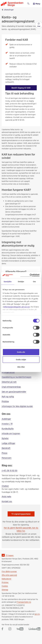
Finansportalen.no (24, 602)
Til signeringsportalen (21, 514)
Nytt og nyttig (8, 396)
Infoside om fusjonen (11, 433)
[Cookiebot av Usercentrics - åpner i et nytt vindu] (30, 275)
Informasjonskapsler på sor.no (17, 307)
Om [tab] (34, 282)
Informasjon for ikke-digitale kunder (17, 406)
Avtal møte (6, 496)
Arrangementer (8, 372)
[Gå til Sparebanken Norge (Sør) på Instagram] (10, 629)
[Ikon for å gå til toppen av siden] (3, 555)
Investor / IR (7, 424)
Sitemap (5, 590)
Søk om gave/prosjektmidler (14, 392)
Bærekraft (6, 448)
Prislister (5, 401)
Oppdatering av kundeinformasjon (17, 377)
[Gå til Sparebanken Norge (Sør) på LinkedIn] (35, 629)
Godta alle (21, 352)
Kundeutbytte (8, 429)
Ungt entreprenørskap (11, 387)
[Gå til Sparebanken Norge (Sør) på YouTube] (20, 629)
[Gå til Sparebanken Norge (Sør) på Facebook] (2, 629)
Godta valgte (21, 359)
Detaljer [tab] (21, 282)
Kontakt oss (7, 501)
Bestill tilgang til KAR (21, 88)
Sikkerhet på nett (9, 382)
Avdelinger (6, 419)
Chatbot (5, 486)
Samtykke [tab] (8, 282)
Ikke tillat (21, 367)
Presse (4, 453)
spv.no (37, 614)
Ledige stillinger (8, 443)
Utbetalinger (9, 10)
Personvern (7, 458)
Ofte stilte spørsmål (9, 575)
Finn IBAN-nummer (9, 572)
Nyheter (5, 438)
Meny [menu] (37, 4)
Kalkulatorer (6, 579)
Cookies (5, 586)
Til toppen (10, 555)
